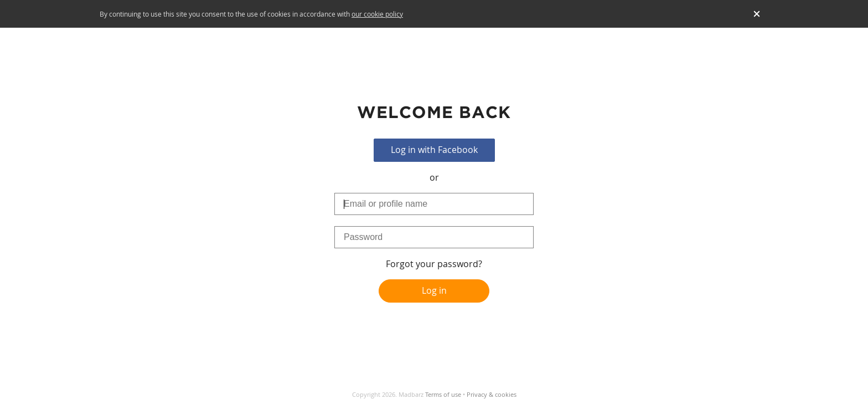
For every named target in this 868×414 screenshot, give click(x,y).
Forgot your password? (434, 264)
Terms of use (443, 394)
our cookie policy (377, 14)
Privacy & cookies (492, 394)
